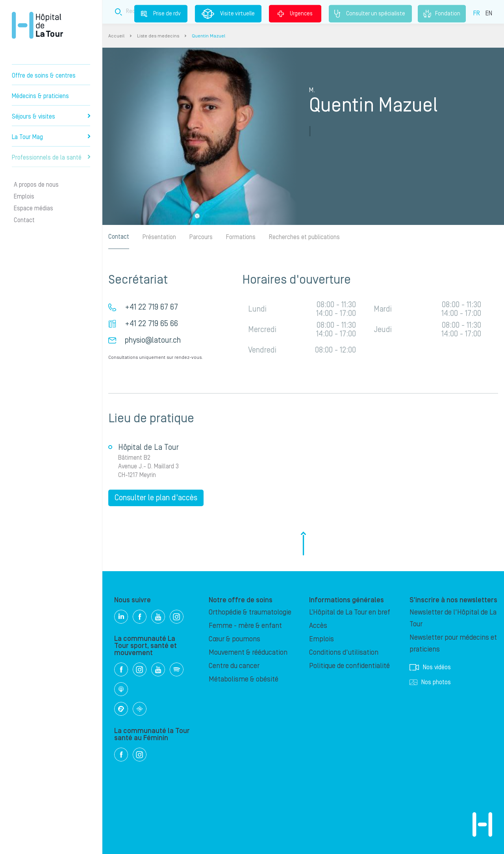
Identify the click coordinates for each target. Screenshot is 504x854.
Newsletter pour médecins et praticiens (453, 643)
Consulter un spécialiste (370, 14)
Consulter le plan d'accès (156, 498)
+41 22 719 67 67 (151, 307)
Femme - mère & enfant (245, 626)
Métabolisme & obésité (244, 679)
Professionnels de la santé (51, 158)
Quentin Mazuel (208, 36)
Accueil (116, 36)
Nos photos (430, 682)
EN (489, 13)
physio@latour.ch (153, 340)
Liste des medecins (158, 36)
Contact (24, 220)
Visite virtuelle (228, 14)
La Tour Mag (51, 137)
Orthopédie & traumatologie (250, 612)
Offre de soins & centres (44, 76)
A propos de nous (36, 185)
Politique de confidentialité (349, 666)
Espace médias (33, 208)
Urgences (295, 13)
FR (477, 13)
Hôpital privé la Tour (37, 25)
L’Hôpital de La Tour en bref (350, 612)
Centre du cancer (234, 666)
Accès (318, 626)
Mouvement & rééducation (248, 653)
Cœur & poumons (234, 639)
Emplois (24, 197)
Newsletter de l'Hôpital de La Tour (453, 618)
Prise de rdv (161, 13)
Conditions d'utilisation (344, 653)
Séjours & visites (51, 117)
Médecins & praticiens (40, 96)
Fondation (442, 14)
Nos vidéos (430, 667)
